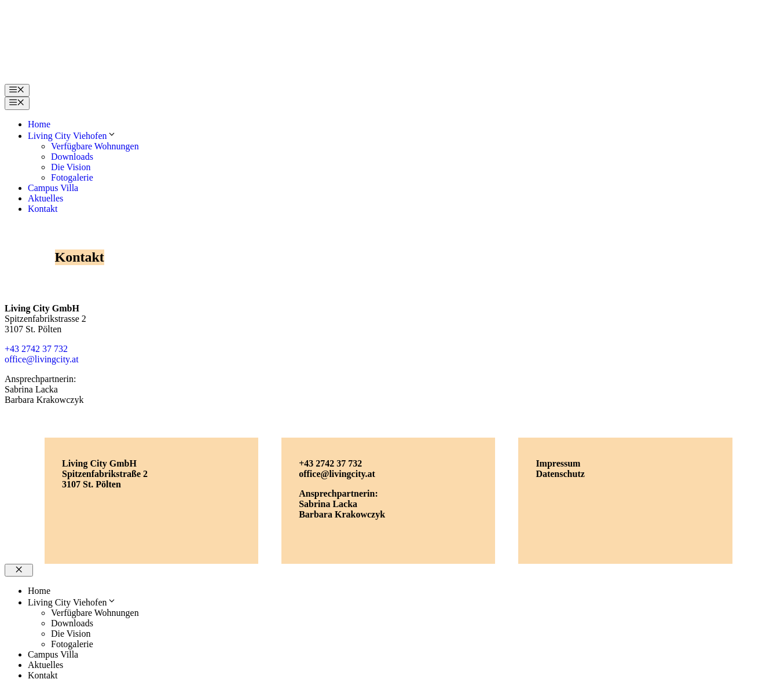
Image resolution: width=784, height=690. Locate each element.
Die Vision (71, 167)
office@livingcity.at (42, 359)
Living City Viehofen (72, 136)
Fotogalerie (72, 177)
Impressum (558, 463)
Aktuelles (45, 198)
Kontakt (43, 209)
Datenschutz (560, 474)
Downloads (72, 157)
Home (39, 124)
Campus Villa (53, 188)
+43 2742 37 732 (36, 349)
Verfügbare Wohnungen (95, 146)
